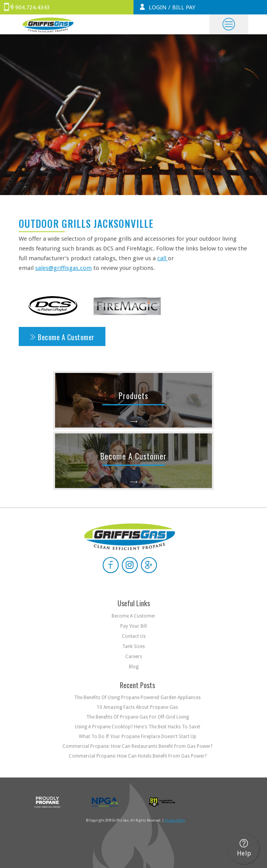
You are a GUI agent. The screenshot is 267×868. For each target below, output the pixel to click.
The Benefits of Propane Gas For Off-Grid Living (138, 717)
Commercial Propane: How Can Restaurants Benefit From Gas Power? (137, 746)
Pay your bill (133, 626)
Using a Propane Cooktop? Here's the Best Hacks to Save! (138, 727)
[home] (46, 24)
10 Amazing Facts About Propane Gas (137, 707)
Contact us (134, 636)
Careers (134, 657)
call (163, 258)
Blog (134, 667)
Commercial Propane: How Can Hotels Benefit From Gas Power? (138, 756)
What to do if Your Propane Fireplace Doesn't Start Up (138, 737)
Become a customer (133, 616)
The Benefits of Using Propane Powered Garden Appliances (137, 698)
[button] (229, 24)
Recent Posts (137, 685)
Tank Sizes (133, 646)
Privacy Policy (175, 821)
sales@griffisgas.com (63, 268)
